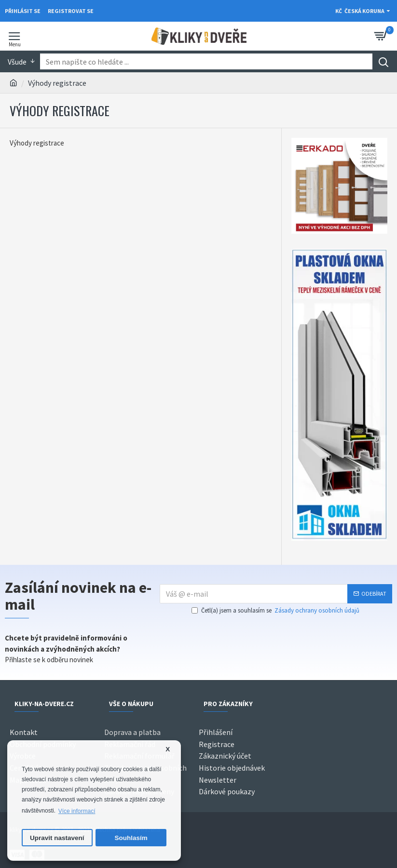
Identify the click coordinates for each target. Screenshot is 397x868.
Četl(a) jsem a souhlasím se (276, 611)
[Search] (383, 61)
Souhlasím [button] (131, 838)
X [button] (168, 749)
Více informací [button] (77, 811)
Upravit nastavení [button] (57, 838)
